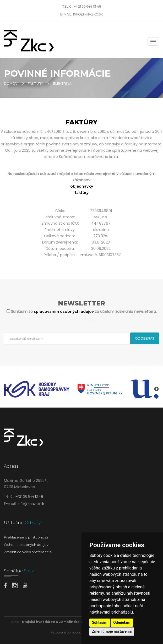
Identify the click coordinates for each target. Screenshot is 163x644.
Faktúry (35, 84)
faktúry (82, 193)
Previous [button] (7, 389)
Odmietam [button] (122, 622)
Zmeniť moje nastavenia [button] (112, 631)
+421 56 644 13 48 (88, 6)
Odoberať (145, 338)
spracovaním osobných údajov (64, 312)
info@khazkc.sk (88, 14)
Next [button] (156, 389)
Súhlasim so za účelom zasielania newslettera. (84, 312)
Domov (11, 84)
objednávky (82, 186)
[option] (37, 389)
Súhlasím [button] (100, 622)
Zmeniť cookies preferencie (28, 552)
